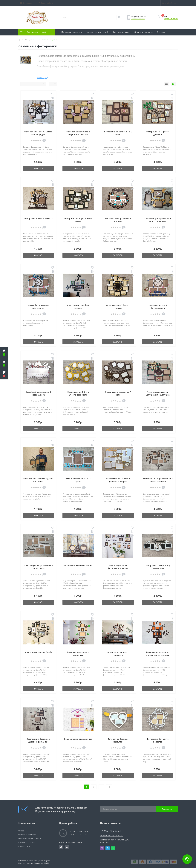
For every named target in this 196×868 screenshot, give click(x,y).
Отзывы (161, 32)
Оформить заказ (171, 19)
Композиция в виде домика (78, 738)
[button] (27, 3)
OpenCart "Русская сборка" (39, 859)
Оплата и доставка (143, 32)
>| (109, 786)
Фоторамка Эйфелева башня (78, 564)
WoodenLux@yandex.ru (112, 834)
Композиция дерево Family (38, 651)
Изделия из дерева (72, 32)
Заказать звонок (138, 19)
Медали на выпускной (97, 32)
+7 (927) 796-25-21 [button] (111, 830)
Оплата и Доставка (27, 833)
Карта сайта (24, 845)
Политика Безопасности (30, 837)
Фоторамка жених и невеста (38, 217)
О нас (21, 829)
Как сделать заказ (121, 32)
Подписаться (167, 808)
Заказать (38, 167)
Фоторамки (30, 40)
